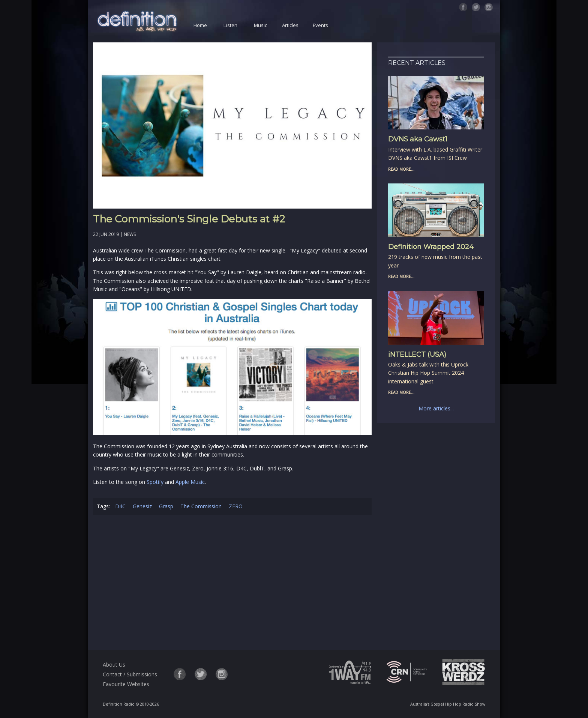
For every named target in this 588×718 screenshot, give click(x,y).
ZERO (236, 506)
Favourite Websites (126, 684)
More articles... (436, 408)
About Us (114, 665)
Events (320, 25)
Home (200, 25)
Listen (230, 25)
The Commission (201, 506)
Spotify (155, 482)
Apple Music (190, 482)
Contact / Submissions (130, 674)
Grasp (166, 506)
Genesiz (142, 506)
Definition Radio (119, 704)
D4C (120, 506)
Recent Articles (417, 63)
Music (260, 25)
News (130, 234)
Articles (290, 25)
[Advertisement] (232, 584)
